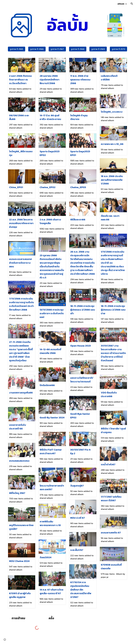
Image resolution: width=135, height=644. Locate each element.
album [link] (121, 4)
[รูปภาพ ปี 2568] (78, 49)
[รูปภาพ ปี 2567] (57, 49)
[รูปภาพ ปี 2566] (37, 49)
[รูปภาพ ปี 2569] (98, 49)
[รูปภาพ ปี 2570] (118, 49)
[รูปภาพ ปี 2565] (17, 49)
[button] (132, 4)
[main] (17, 618)
